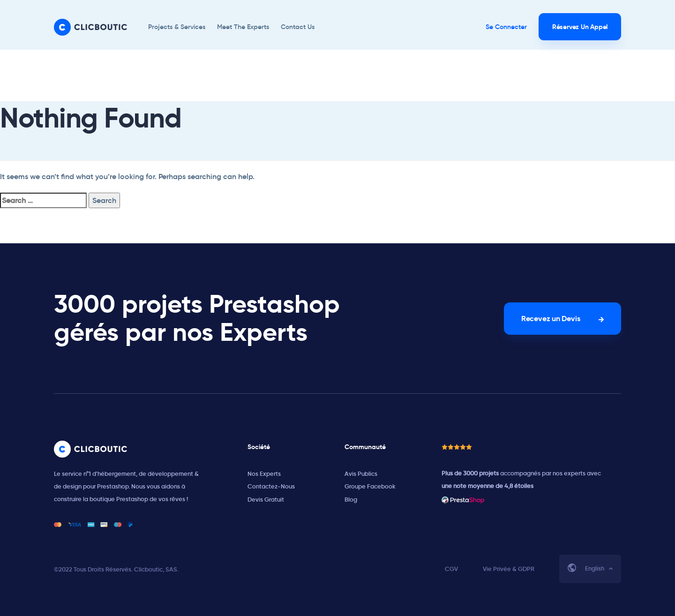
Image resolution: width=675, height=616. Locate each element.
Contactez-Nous (271, 486)
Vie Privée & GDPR (509, 569)
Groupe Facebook (370, 486)
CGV (451, 569)
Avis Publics (361, 474)
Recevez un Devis (551, 319)
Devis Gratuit (266, 500)
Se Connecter (506, 27)
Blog (351, 500)
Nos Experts (264, 474)
